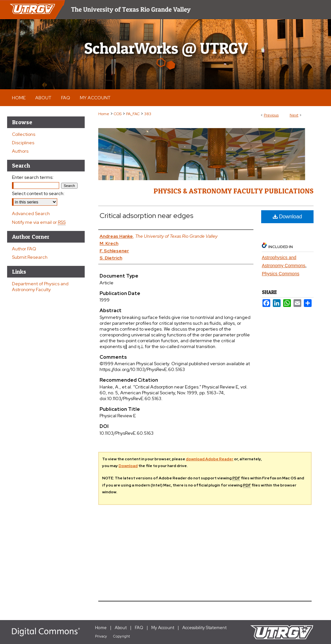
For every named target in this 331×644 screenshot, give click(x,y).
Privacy (101, 636)
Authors (20, 151)
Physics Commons (281, 274)
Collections (24, 134)
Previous (271, 115)
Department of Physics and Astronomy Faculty (40, 287)
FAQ (139, 628)
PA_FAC (133, 114)
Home (104, 114)
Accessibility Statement (204, 628)
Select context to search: (38, 193)
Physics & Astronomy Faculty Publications (234, 191)
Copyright (122, 636)
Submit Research (30, 257)
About (121, 628)
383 (148, 114)
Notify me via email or (39, 222)
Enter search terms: (33, 177)
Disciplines (23, 143)
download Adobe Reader (210, 459)
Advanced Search (31, 213)
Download (288, 217)
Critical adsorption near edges (146, 216)
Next (294, 115)
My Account (163, 628)
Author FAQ (24, 249)
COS (118, 114)
